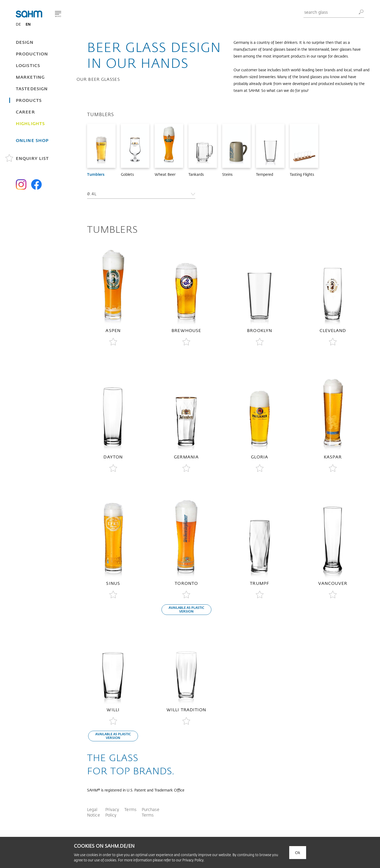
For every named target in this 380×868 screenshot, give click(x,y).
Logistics (28, 65)
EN (28, 24)
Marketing (30, 77)
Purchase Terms (151, 812)
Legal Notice (94, 812)
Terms (130, 809)
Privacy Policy (112, 812)
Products (29, 100)
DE (18, 24)
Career (25, 112)
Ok (298, 853)
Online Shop (32, 140)
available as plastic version (186, 609)
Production (32, 54)
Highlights (30, 123)
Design (25, 42)
